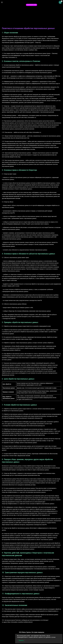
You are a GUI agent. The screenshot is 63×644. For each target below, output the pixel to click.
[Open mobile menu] (2, 2)
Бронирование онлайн (31, 5)
